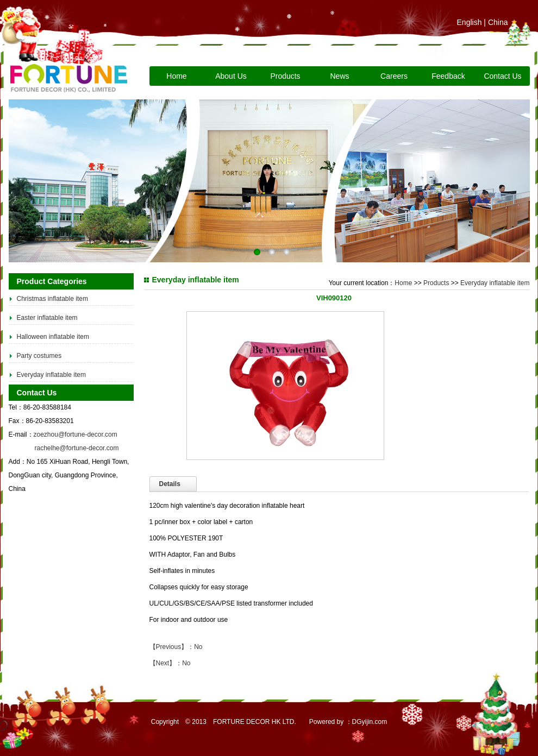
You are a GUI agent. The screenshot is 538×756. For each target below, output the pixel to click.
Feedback (448, 76)
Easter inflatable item (47, 318)
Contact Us (502, 76)
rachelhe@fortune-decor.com (77, 448)
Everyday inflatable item (51, 375)
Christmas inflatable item (52, 299)
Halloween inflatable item (53, 337)
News (339, 76)
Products (285, 76)
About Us (231, 76)
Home (176, 76)
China (498, 22)
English (470, 22)
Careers (394, 76)
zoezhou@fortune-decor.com (76, 434)
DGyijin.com (370, 722)
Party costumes (39, 356)
